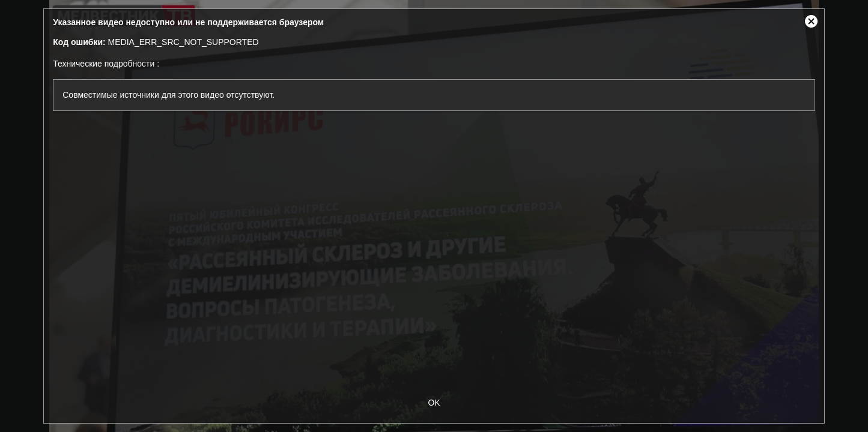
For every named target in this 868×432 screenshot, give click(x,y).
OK (434, 403)
